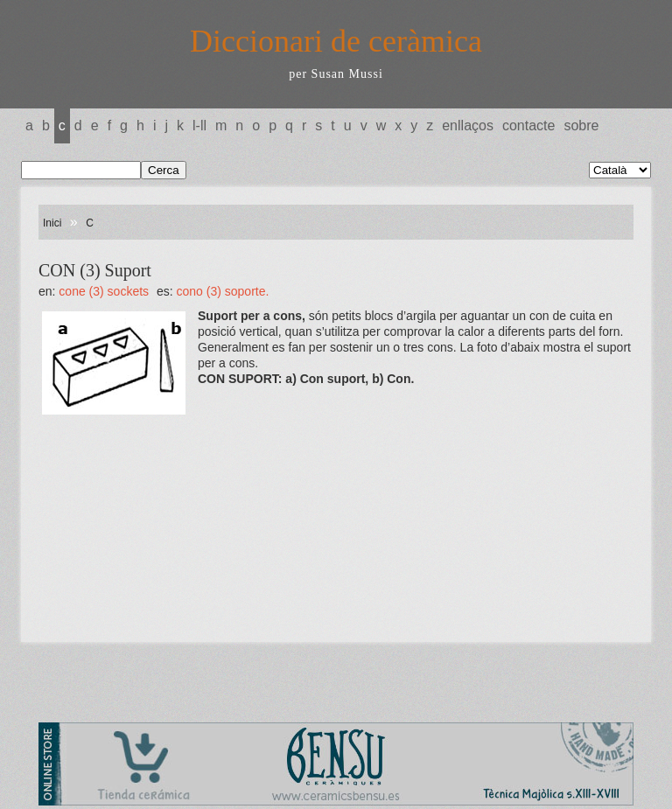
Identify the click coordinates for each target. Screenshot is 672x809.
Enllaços (468, 126)
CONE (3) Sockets (104, 291)
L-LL (199, 126)
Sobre (581, 126)
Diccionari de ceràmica (336, 41)
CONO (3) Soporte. (223, 291)
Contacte (528, 126)
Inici (52, 223)
